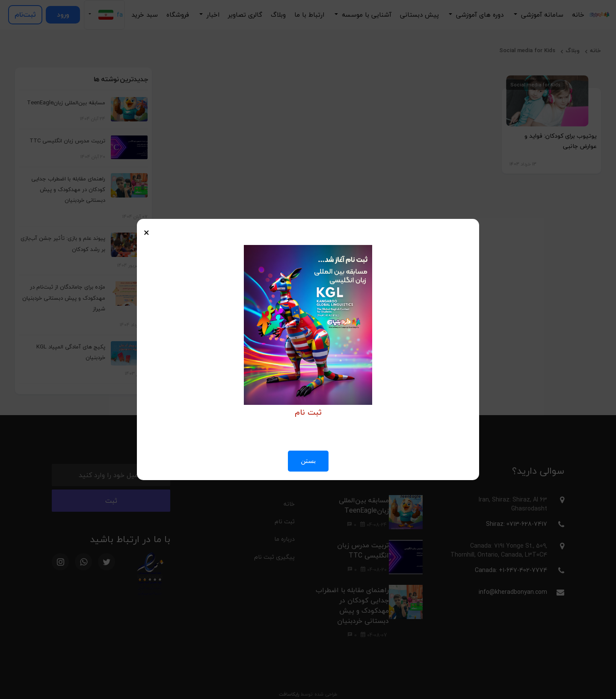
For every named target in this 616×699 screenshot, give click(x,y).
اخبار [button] (212, 15)
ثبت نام (285, 521)
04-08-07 (374, 635)
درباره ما (284, 539)
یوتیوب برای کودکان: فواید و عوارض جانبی (561, 141)
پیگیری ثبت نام (274, 557)
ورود (63, 15)
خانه (578, 15)
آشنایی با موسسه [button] (366, 15)
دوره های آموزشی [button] (479, 15)
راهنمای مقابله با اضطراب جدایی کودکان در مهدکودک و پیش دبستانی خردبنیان (68, 189)
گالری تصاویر (245, 15)
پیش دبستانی (419, 15)
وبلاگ (278, 15)
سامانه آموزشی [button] (541, 15)
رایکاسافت (289, 694)
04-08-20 (374, 570)
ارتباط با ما (309, 15)
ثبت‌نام (25, 15)
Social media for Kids (527, 50)
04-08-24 (373, 525)
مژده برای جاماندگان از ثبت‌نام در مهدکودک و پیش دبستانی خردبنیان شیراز (64, 298)
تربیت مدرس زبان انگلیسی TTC (67, 141)
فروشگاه (178, 15)
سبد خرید (145, 15)
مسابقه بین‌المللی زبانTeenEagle (66, 103)
